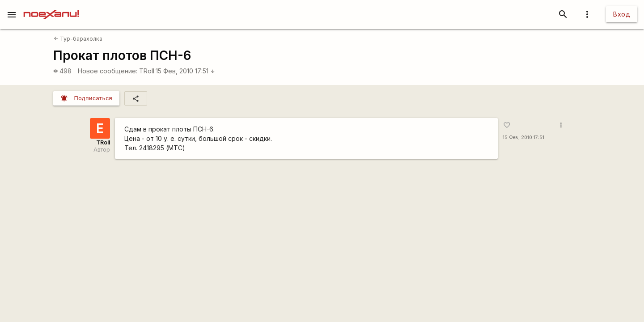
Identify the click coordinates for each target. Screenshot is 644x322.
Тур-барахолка (78, 39)
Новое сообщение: (108, 71)
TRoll (147, 71)
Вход (622, 14)
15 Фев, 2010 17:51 (185, 71)
